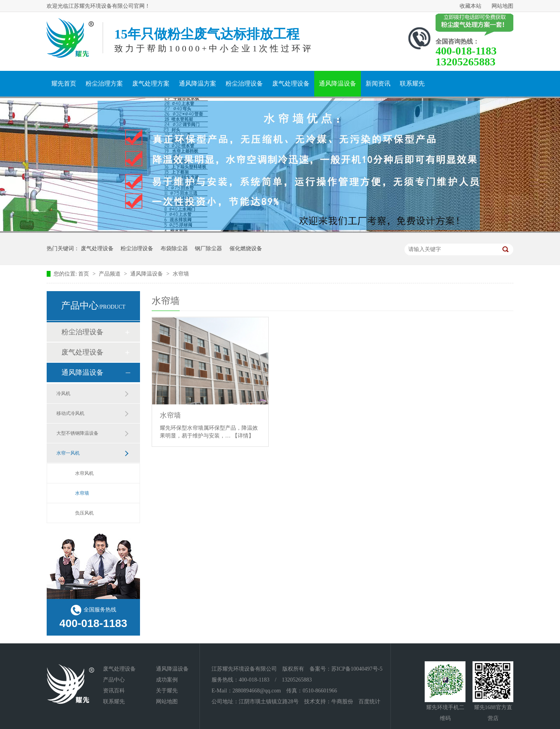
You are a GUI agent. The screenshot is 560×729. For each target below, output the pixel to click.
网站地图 (502, 6)
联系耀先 (412, 83)
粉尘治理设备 (244, 83)
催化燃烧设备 (246, 249)
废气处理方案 (151, 83)
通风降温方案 (198, 83)
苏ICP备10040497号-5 (357, 669)
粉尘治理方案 (104, 83)
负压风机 (84, 513)
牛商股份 (342, 702)
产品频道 (110, 274)
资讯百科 (114, 691)
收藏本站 (471, 6)
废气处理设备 (291, 83)
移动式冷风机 (70, 413)
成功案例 (167, 680)
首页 (84, 274)
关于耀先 (167, 691)
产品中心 (114, 680)
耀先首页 (64, 83)
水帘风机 (84, 473)
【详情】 (243, 436)
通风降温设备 (338, 83)
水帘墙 (181, 274)
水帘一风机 (68, 453)
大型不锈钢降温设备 (77, 433)
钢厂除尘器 (208, 249)
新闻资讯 (378, 83)
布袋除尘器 (174, 249)
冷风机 (63, 393)
